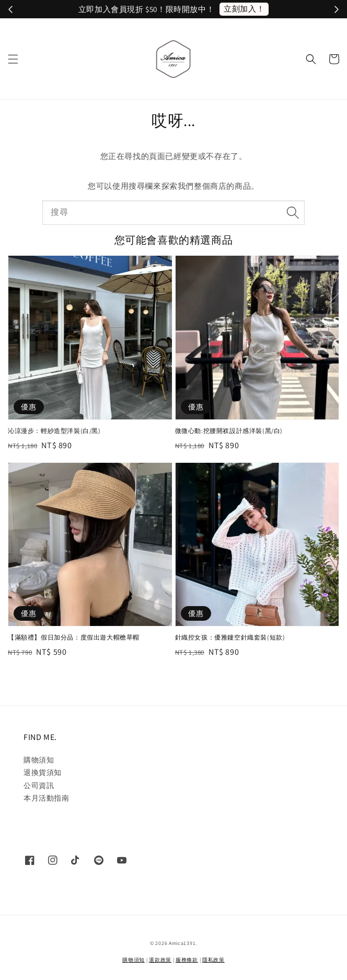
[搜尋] (293, 212)
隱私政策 (213, 960)
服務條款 (187, 960)
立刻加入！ (244, 9)
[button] (13, 59)
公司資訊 (39, 785)
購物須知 (39, 760)
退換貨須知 (43, 772)
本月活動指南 (47, 798)
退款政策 (160, 960)
